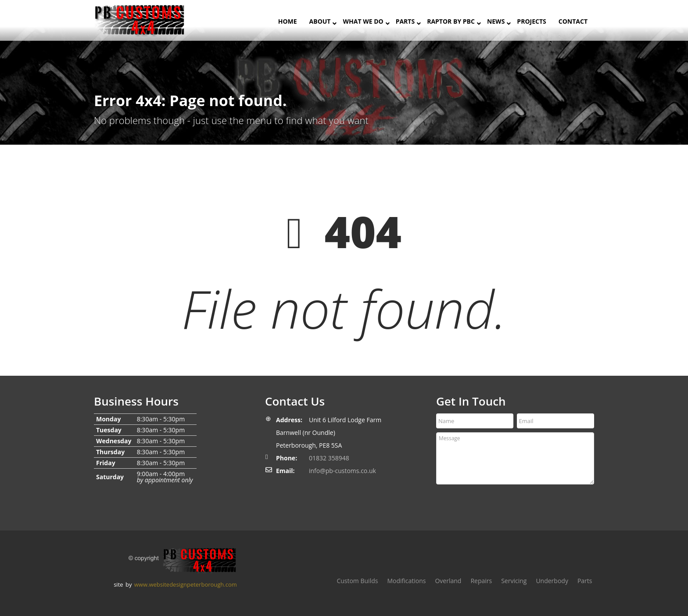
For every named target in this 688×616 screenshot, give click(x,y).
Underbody (552, 581)
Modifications (406, 581)
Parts (585, 581)
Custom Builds (357, 581)
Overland (448, 581)
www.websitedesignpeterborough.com (186, 584)
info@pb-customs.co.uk (342, 471)
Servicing (514, 581)
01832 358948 (329, 458)
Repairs (481, 581)
